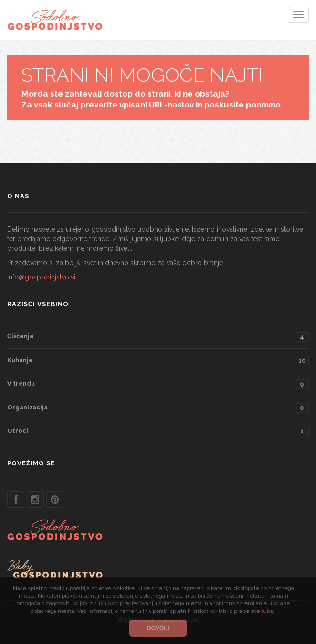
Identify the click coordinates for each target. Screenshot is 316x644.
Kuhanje (158, 361)
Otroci (158, 431)
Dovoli (158, 628)
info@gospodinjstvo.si (41, 277)
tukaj (268, 611)
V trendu (158, 384)
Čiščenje (158, 337)
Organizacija (158, 408)
